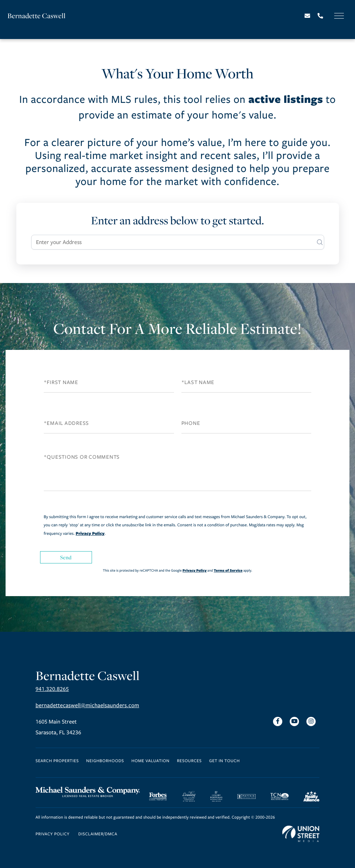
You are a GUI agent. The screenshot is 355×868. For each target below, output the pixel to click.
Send (66, 557)
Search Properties (57, 761)
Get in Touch (225, 761)
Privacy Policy (90, 533)
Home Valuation (150, 761)
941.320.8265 (52, 689)
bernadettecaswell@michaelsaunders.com (87, 706)
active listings (285, 99)
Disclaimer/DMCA (98, 834)
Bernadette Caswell (37, 16)
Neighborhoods (105, 761)
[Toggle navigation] (339, 16)
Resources (189, 761)
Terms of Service (228, 570)
